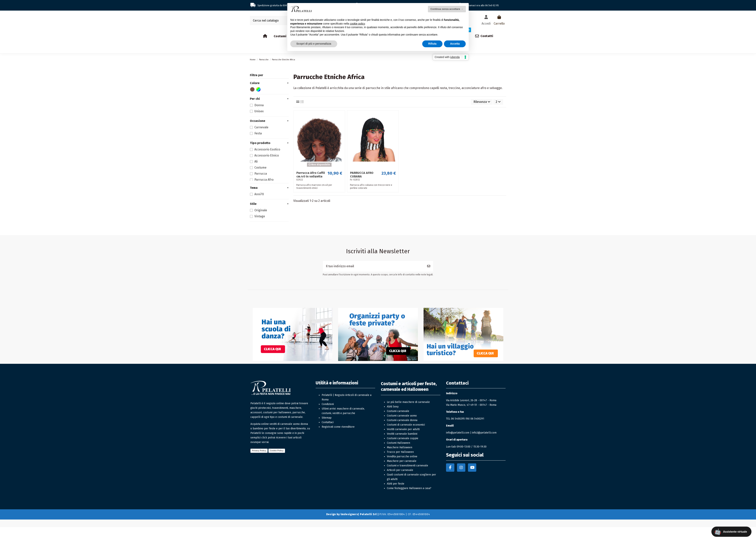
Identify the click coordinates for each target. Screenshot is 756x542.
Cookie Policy (277, 451)
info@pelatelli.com (458, 433)
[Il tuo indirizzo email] (374, 266)
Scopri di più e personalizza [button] (314, 44)
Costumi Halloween (399, 443)
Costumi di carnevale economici (406, 425)
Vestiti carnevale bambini (402, 434)
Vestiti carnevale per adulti (403, 429)
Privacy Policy (259, 451)
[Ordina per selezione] (482, 102)
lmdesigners (349, 514)
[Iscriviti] (429, 266)
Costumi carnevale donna (402, 420)
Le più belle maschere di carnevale (408, 402)
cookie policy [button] (357, 24)
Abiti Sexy (393, 407)
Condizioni (328, 404)
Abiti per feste (396, 484)
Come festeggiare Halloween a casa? (409, 488)
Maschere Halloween (400, 447)
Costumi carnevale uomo (402, 416)
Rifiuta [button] (432, 44)
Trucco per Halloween (400, 452)
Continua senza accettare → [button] (447, 9)
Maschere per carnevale (402, 461)
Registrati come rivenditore (338, 427)
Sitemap (327, 418)
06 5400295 (458, 419)
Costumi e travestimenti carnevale (407, 466)
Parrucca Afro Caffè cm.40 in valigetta (311, 175)
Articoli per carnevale (400, 470)
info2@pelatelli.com (484, 433)
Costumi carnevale (398, 411)
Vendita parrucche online (402, 456)
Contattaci (328, 422)
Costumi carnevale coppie (403, 438)
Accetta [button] (455, 44)
